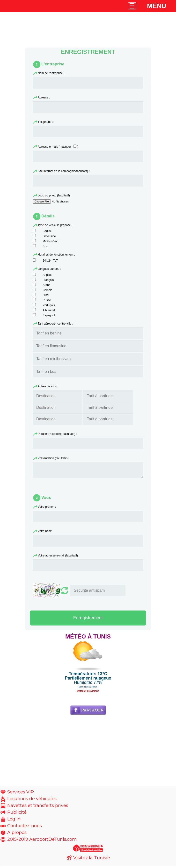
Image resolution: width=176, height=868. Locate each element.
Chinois (47, 290)
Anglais (47, 275)
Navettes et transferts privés (38, 807)
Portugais (49, 305)
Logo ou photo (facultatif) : (55, 195)
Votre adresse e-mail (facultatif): (58, 557)
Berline (47, 231)
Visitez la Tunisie (92, 860)
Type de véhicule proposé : (55, 225)
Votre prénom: (47, 509)
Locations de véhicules (32, 801)
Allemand (49, 310)
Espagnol (49, 315)
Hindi (46, 295)
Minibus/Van (50, 241)
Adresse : (44, 97)
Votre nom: (45, 533)
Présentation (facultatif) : (53, 458)
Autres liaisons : (48, 386)
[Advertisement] (88, 754)
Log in (14, 821)
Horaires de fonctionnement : (56, 255)
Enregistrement (88, 620)
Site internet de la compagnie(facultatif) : (64, 171)
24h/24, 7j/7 (50, 261)
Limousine (49, 236)
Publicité (17, 814)
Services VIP (21, 794)
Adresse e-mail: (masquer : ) (58, 146)
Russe (47, 300)
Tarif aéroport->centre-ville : (55, 324)
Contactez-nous (25, 828)
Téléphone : (45, 122)
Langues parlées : (49, 269)
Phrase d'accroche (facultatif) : (57, 434)
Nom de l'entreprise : (51, 73)
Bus (45, 246)
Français (48, 280)
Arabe (46, 285)
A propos (17, 834)
